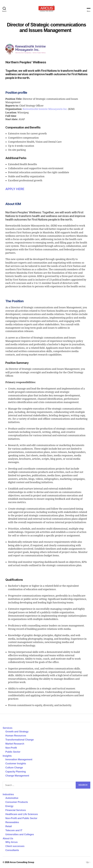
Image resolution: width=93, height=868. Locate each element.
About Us (8, 838)
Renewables (12, 822)
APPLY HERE (15, 189)
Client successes (15, 846)
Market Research (15, 744)
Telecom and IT (14, 830)
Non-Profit (11, 748)
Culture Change (14, 768)
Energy (9, 806)
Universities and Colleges (20, 834)
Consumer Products (17, 802)
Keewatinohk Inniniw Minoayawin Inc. (45, 109)
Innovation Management (19, 759)
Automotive (12, 798)
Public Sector (13, 752)
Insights (7, 756)
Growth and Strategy (17, 732)
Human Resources (16, 736)
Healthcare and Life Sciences (22, 814)
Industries (8, 794)
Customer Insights (16, 764)
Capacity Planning (16, 772)
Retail (9, 826)
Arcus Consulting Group (22, 862)
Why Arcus (11, 842)
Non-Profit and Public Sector (21, 818)
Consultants (12, 850)
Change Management (17, 776)
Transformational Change (20, 740)
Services (8, 728)
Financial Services (16, 810)
